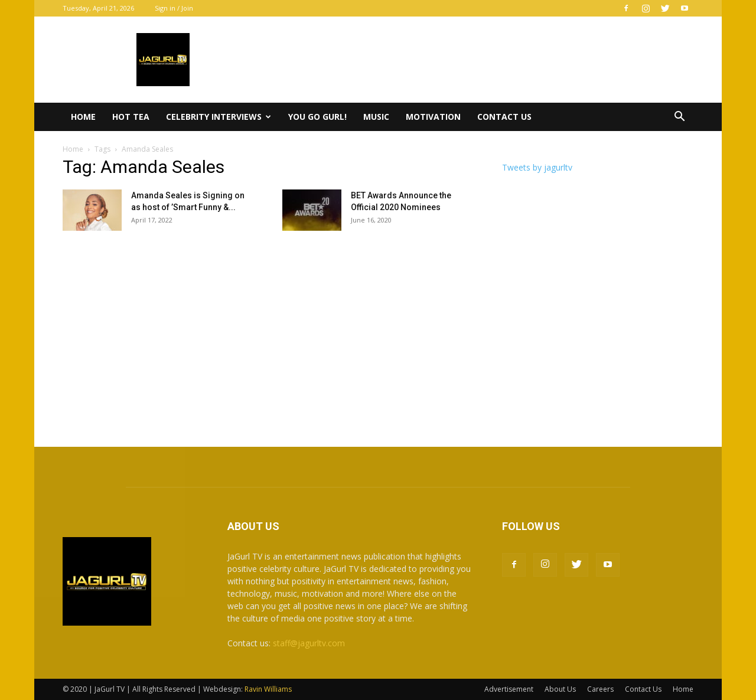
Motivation (433, 117)
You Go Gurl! (317, 117)
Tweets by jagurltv (537, 167)
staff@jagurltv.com (309, 643)
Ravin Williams (269, 689)
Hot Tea (131, 117)
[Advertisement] (378, 335)
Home (83, 117)
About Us (560, 689)
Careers (600, 689)
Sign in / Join (174, 8)
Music (376, 117)
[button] (679, 118)
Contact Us (504, 117)
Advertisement (509, 689)
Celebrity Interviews (219, 117)
